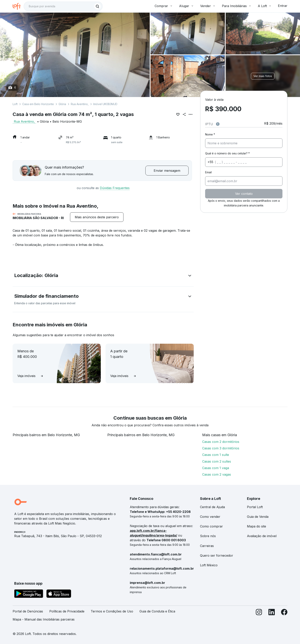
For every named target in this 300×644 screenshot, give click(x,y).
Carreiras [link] (207, 546)
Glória (62, 104)
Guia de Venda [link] (258, 517)
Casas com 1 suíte (216, 455)
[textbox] (63, 6)
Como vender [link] (210, 517)
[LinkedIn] (272, 617)
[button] (103, 276)
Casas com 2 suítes (217, 461)
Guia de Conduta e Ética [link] (157, 611)
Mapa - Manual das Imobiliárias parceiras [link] (44, 619)
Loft (15, 104)
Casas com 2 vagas (217, 474)
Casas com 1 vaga (216, 468)
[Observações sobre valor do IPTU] (218, 124)
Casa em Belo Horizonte (38, 104)
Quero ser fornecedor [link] (217, 555)
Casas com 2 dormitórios (221, 442)
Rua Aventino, (80, 104)
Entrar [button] (283, 6)
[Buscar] (97, 6)
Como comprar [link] (211, 526)
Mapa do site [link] (257, 526)
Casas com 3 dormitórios (221, 448)
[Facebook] (284, 617)
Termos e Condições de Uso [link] (112, 611)
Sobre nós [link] (208, 536)
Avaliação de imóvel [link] (262, 536)
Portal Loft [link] (255, 507)
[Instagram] (259, 617)
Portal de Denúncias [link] (28, 611)
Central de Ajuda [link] (212, 507)
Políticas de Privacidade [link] (67, 611)
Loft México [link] (209, 565)
